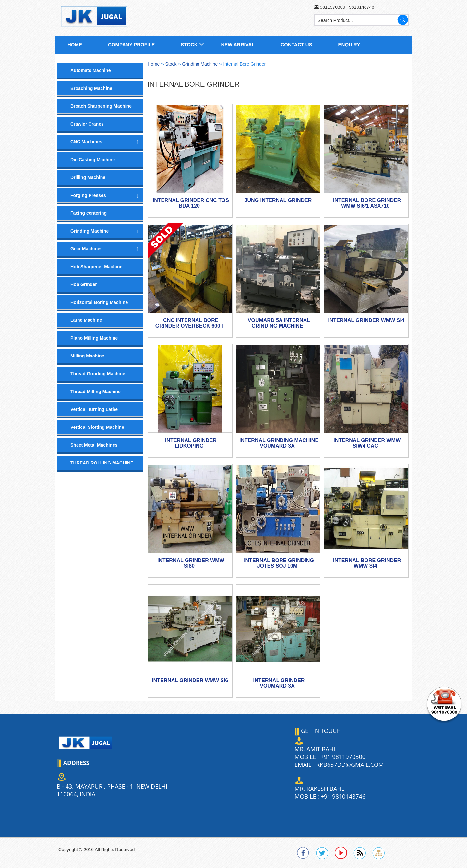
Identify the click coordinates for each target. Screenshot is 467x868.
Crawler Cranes (87, 124)
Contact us (296, 45)
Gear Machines (87, 249)
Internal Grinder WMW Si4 (366, 320)
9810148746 (361, 7)
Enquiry (349, 45)
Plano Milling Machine (94, 338)
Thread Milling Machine (96, 392)
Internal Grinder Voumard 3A (279, 683)
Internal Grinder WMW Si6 (190, 680)
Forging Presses (88, 195)
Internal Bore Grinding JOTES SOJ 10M (279, 563)
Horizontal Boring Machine (99, 302)
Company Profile (131, 45)
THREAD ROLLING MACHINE (102, 463)
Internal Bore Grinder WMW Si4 (367, 563)
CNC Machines (86, 142)
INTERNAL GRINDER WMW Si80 (191, 563)
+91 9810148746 (343, 796)
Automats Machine (90, 70)
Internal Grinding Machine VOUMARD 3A (279, 443)
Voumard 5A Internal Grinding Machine (279, 323)
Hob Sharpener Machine (96, 267)
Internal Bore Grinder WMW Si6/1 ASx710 (367, 203)
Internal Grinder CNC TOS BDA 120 (191, 203)
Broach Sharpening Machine (101, 106)
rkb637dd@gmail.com (350, 765)
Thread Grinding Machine (98, 374)
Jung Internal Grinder (278, 200)
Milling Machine (87, 356)
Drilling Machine (88, 177)
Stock (189, 45)
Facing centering (89, 213)
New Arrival (238, 45)
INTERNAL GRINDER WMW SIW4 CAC (367, 443)
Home (75, 45)
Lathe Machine (86, 320)
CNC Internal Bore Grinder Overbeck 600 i (189, 323)
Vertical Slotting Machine (97, 427)
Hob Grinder (84, 284)
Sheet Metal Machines (94, 445)
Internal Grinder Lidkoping (191, 443)
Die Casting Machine (93, 160)
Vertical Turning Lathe (94, 409)
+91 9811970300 (343, 757)
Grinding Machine (90, 231)
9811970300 (332, 7)
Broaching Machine (91, 88)
